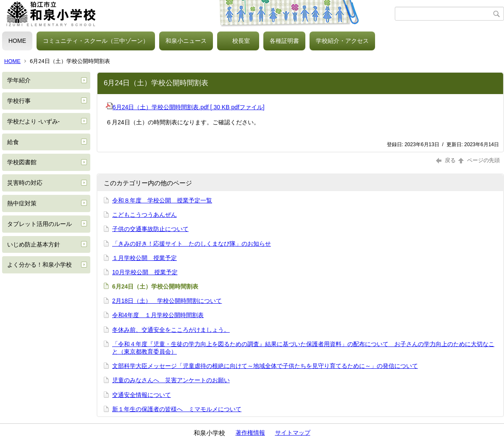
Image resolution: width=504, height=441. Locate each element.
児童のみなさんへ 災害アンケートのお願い (171, 380)
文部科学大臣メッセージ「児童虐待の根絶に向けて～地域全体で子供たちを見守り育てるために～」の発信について (265, 366)
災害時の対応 (25, 183)
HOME (17, 41)
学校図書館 (22, 162)
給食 (13, 142)
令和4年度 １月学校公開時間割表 (158, 315)
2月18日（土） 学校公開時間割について (167, 301)
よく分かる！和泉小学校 (39, 265)
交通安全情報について (142, 395)
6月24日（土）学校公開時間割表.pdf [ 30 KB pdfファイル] (185, 107)
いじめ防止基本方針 (34, 244)
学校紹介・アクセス (342, 41)
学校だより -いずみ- (33, 121)
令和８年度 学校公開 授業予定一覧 (162, 200)
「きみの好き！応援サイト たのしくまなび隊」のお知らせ (192, 244)
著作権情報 (250, 433)
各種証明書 (284, 41)
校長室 (241, 41)
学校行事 (19, 101)
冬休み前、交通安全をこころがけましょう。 (171, 330)
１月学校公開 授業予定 (144, 258)
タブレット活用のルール (39, 224)
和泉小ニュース (186, 41)
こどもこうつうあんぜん (144, 215)
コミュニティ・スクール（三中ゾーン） (96, 41)
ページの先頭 (478, 160)
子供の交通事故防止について (150, 229)
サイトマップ (293, 433)
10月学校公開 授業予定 (145, 272)
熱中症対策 (22, 203)
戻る (446, 160)
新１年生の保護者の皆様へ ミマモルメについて (177, 409)
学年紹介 (19, 80)
